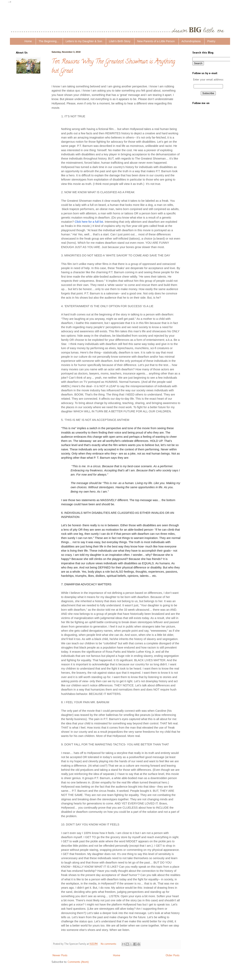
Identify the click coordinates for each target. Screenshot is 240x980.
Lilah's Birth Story (120, 41)
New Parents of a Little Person (156, 41)
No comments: (109, 944)
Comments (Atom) (78, 962)
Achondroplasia (191, 41)
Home (28, 41)
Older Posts (173, 955)
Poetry (211, 41)
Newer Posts (60, 955)
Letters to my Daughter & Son (84, 41)
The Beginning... (49, 41)
